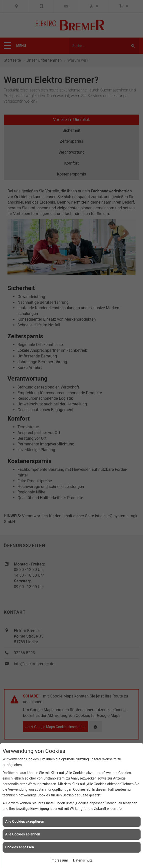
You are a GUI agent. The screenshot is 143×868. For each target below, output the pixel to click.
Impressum (59, 860)
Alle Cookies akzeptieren (25, 822)
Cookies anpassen (20, 847)
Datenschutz (83, 860)
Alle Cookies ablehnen (23, 834)
